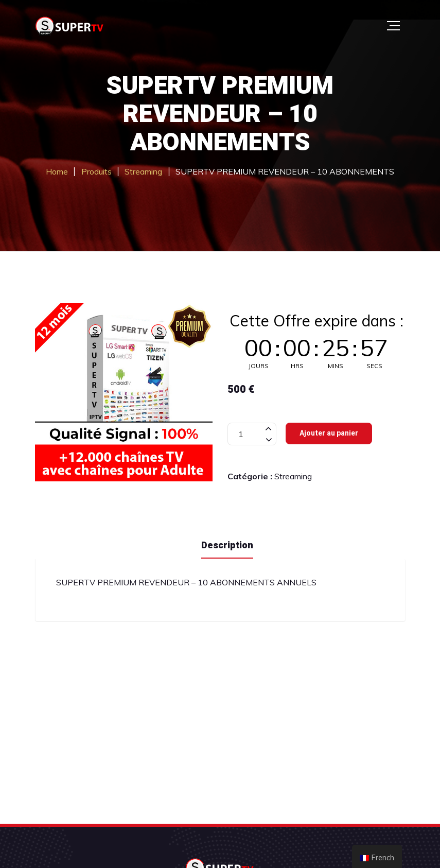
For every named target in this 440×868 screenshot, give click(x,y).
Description (227, 545)
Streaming (293, 476)
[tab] (227, 545)
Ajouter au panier (329, 433)
